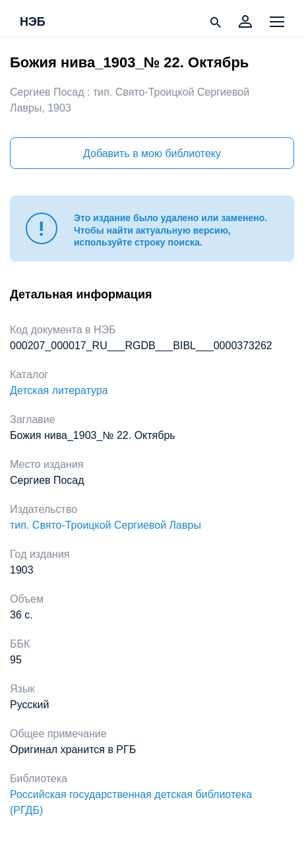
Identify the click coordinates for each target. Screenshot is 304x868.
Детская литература (59, 390)
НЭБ (33, 22)
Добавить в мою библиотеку (152, 153)
